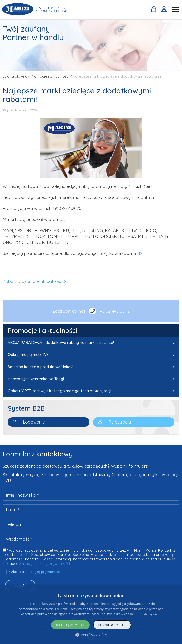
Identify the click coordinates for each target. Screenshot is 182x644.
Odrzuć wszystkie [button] (112, 625)
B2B (141, 253)
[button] (91, 635)
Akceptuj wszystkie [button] (70, 625)
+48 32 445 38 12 (114, 311)
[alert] (91, 615)
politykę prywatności (44, 572)
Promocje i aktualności (42, 330)
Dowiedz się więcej (149, 614)
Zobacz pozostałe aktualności (33, 281)
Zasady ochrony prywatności (45, 564)
